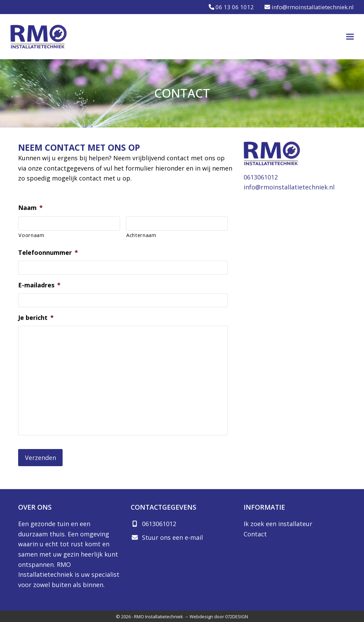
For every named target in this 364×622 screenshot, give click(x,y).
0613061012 (261, 177)
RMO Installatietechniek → (161, 616)
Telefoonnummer (48, 253)
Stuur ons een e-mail (172, 537)
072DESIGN (237, 616)
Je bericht (36, 318)
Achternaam (141, 235)
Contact (255, 533)
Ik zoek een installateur (278, 523)
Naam (30, 208)
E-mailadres (39, 285)
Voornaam (31, 235)
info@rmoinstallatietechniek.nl (289, 187)
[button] (350, 37)
